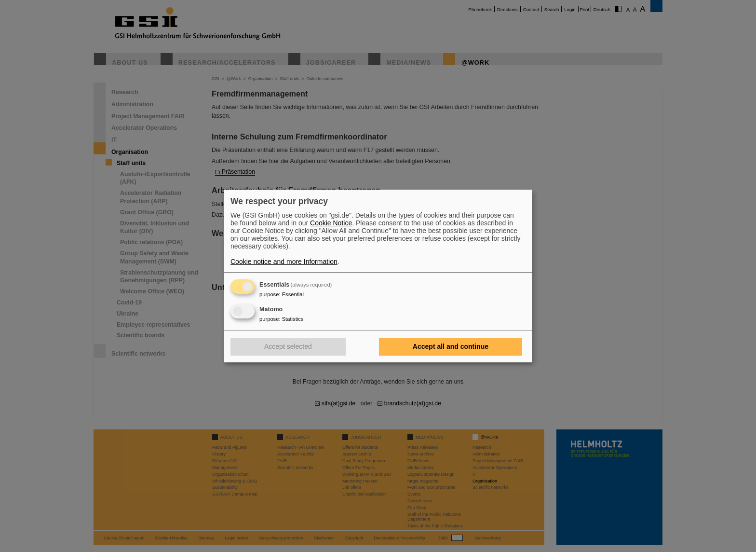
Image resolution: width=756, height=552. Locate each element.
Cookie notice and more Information (284, 262)
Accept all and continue (451, 346)
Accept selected (288, 346)
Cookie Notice (331, 223)
